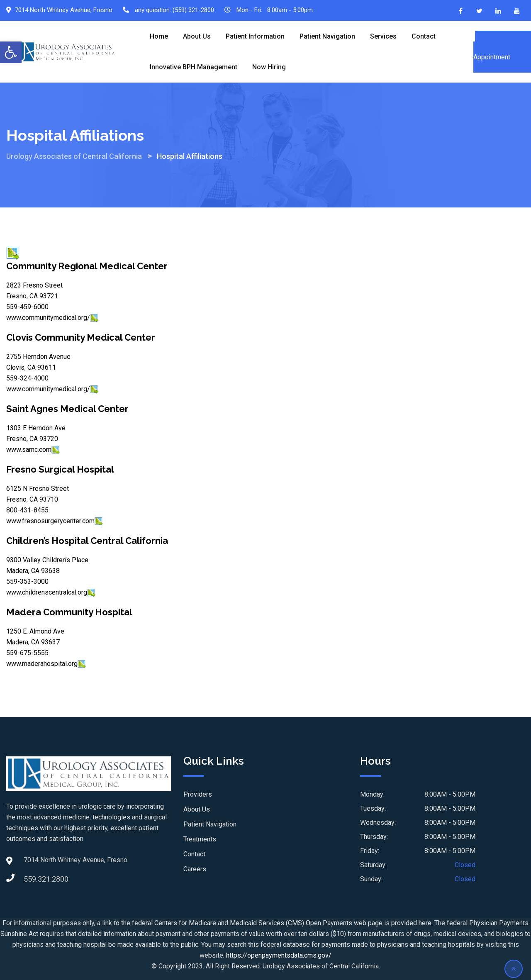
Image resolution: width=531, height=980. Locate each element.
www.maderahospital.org (42, 664)
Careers (195, 869)
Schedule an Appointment (502, 52)
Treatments (200, 839)
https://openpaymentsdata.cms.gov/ (279, 955)
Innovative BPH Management (194, 67)
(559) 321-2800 (193, 10)
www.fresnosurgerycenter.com (50, 521)
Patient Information (255, 36)
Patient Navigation (327, 36)
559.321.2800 (32, 879)
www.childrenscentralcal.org (47, 592)
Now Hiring (269, 67)
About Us (197, 36)
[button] (11, 52)
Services (383, 36)
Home (159, 36)
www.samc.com (29, 450)
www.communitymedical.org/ (48, 318)
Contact (424, 36)
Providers (198, 794)
